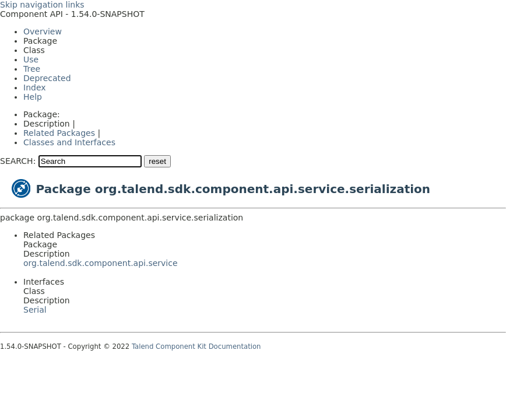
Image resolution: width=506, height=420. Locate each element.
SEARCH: (18, 161)
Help (33, 97)
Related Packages (59, 133)
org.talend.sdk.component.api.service (101, 263)
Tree (32, 69)
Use (31, 60)
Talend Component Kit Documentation (196, 346)
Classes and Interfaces (69, 142)
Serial (35, 310)
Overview (43, 32)
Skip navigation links (42, 5)
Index (35, 87)
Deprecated (47, 78)
